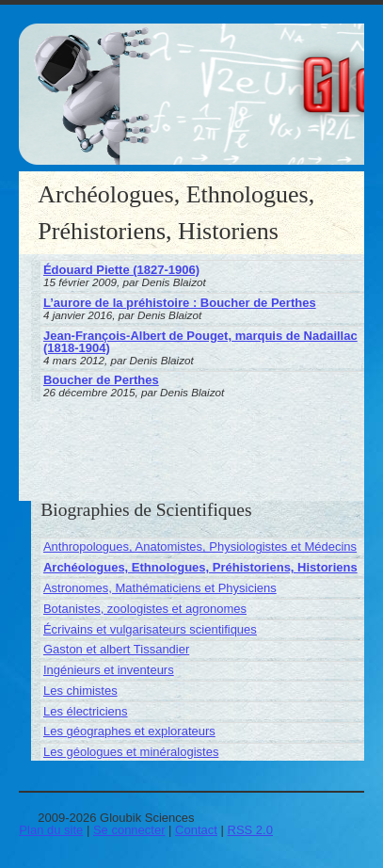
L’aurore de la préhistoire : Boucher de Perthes (180, 303)
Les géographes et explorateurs (129, 731)
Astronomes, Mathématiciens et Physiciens (160, 588)
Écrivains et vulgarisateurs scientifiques (150, 629)
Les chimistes (80, 691)
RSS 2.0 (250, 830)
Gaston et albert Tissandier (116, 649)
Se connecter (129, 830)
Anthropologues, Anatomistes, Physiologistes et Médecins (200, 547)
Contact (196, 830)
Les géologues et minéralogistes (131, 752)
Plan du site (51, 830)
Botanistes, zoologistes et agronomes (145, 609)
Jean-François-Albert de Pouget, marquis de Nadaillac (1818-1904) (200, 342)
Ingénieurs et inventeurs (109, 670)
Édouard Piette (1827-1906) (121, 270)
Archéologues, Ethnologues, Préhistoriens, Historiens (200, 567)
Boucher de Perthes (101, 380)
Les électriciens (86, 711)
